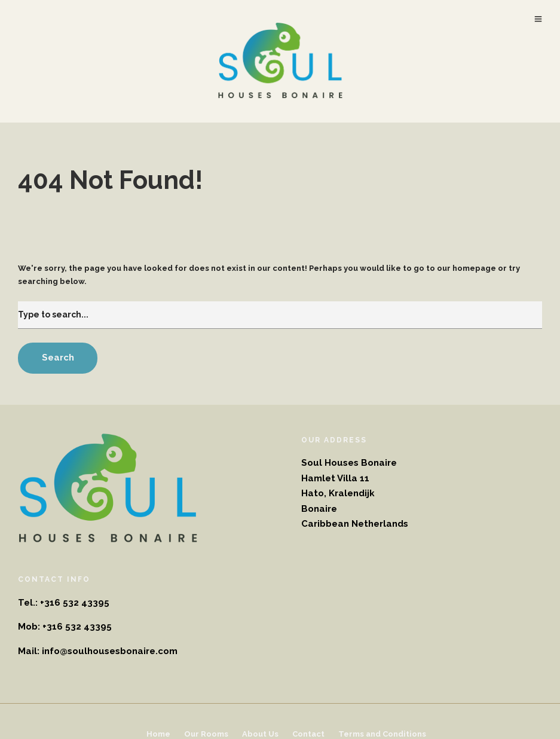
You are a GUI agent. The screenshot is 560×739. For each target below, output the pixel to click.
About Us (260, 734)
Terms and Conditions (382, 734)
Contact (308, 734)
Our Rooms (206, 734)
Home (158, 734)
